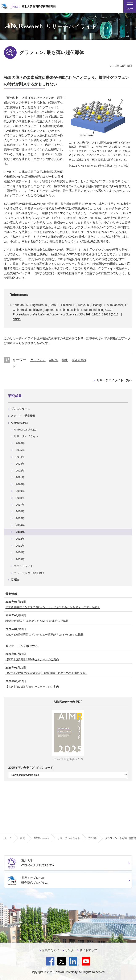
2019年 (20, 491)
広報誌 (15, 580)
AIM (19, 423)
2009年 (20, 559)
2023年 (20, 464)
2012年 (20, 539)
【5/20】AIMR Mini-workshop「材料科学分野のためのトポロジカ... (46, 673)
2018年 (20, 498)
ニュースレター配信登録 (29, 573)
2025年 (20, 450)
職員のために (50, 950)
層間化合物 (79, 360)
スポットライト (23, 566)
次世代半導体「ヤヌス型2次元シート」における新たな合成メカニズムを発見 (53, 607)
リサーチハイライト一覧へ (114, 380)
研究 (23, 838)
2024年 (20, 457)
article (17, 319)
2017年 (20, 505)
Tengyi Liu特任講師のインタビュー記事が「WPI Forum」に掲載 (44, 635)
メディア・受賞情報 (23, 416)
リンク (69, 950)
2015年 (20, 518)
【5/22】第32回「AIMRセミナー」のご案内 (32, 659)
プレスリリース (20, 409)
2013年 (20, 532)
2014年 (20, 525)
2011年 (20, 546)
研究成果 (15, 396)
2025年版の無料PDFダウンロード (31, 768)
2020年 (20, 484)
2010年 (20, 552)
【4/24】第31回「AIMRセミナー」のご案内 (32, 687)
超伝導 (53, 360)
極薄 (65, 360)
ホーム (8, 838)
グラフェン (38, 360)
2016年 (20, 511)
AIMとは (25, 430)
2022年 (20, 471)
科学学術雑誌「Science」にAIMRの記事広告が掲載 (37, 621)
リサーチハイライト (26, 436)
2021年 (20, 477)
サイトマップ (88, 950)
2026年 (20, 443)
